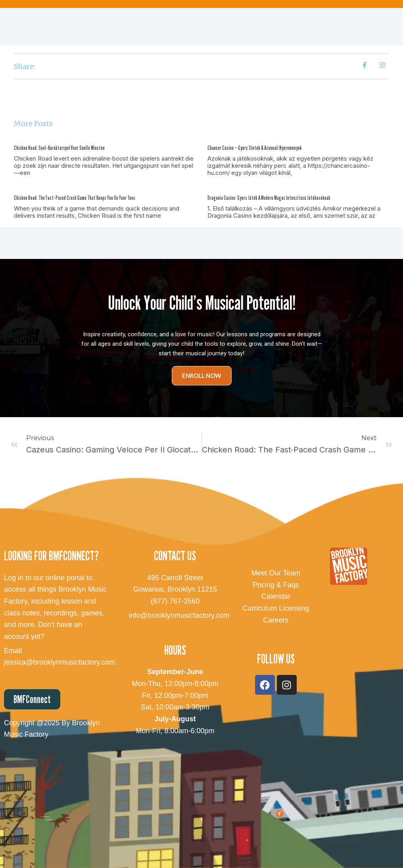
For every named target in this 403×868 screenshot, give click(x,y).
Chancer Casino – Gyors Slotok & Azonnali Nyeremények (255, 148)
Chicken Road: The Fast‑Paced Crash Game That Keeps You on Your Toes (75, 198)
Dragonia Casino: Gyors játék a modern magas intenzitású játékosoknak (269, 198)
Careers (276, 620)
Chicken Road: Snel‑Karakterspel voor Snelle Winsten (59, 148)
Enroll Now (202, 376)
